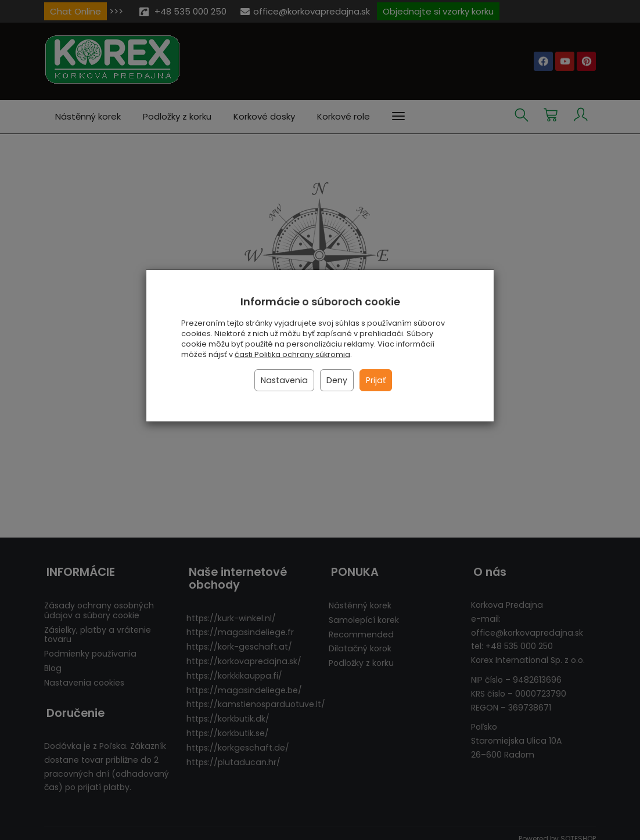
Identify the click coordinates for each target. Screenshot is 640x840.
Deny (337, 380)
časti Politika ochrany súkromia (292, 354)
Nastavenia (284, 380)
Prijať (376, 380)
